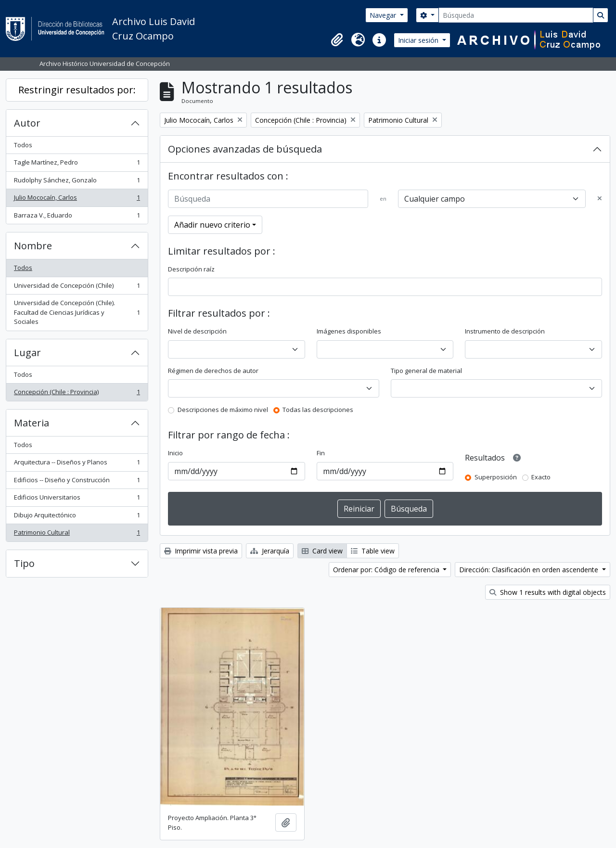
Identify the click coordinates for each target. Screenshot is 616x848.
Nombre (33, 246)
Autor (27, 123)
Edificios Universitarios (77, 499)
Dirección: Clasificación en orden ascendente (530, 570)
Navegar (384, 15)
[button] (337, 40)
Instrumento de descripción (505, 331)
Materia (32, 423)
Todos (23, 145)
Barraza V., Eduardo (77, 217)
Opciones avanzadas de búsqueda (245, 149)
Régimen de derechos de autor (213, 371)
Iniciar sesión (419, 40)
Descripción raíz (191, 269)
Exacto (541, 477)
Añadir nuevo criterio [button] (212, 225)
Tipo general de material (426, 371)
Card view (322, 551)
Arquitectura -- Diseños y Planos (77, 464)
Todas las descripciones (318, 410)
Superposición (496, 477)
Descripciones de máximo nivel (223, 410)
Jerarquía (270, 551)
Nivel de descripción (197, 331)
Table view (373, 551)
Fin (321, 453)
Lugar (27, 353)
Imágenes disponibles (349, 331)
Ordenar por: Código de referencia (387, 570)
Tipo (24, 563)
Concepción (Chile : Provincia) (77, 394)
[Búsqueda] (516, 15)
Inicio (175, 453)
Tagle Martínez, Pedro (77, 164)
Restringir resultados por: (77, 90)
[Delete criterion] (600, 199)
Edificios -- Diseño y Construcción (77, 482)
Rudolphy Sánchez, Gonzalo (77, 182)
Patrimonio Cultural (77, 534)
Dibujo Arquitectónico (77, 517)
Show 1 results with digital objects (548, 592)
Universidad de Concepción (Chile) (77, 288)
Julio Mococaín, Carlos (77, 199)
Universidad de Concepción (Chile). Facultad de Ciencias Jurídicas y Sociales (77, 312)
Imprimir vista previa (201, 551)
